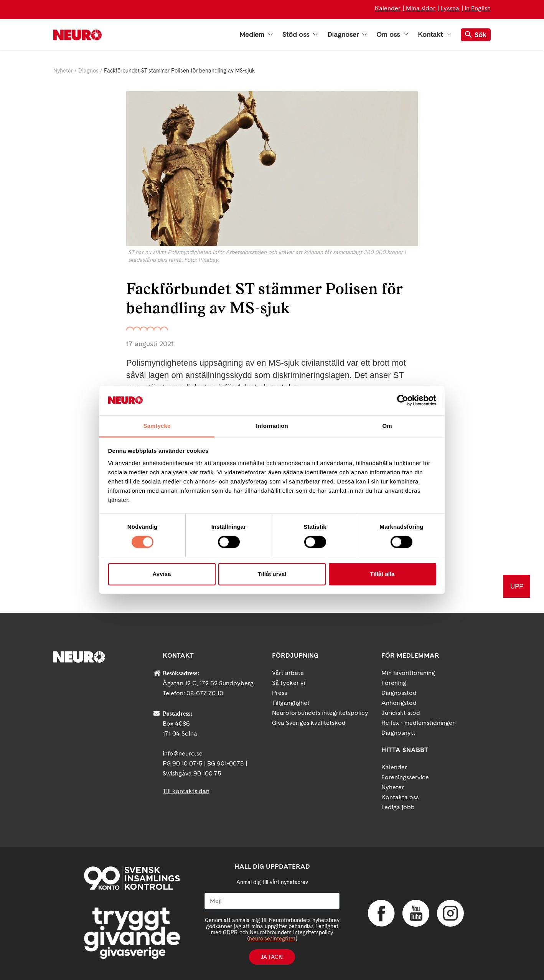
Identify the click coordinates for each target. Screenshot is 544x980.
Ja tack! (272, 957)
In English (478, 8)
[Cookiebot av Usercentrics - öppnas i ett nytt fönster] (403, 401)
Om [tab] (387, 426)
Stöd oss (300, 35)
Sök (476, 35)
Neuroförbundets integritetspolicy (320, 713)
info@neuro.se (183, 753)
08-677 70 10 (205, 693)
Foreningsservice (405, 777)
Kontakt (435, 35)
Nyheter (63, 71)
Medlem (256, 35)
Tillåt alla (382, 574)
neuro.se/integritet (272, 939)
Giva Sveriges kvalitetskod (309, 723)
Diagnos (88, 71)
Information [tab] (272, 426)
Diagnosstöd (399, 693)
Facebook (381, 913)
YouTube (416, 913)
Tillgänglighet (291, 703)
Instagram (450, 913)
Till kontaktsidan (186, 791)
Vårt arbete (288, 673)
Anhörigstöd (399, 703)
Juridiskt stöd (401, 713)
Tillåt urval (272, 574)
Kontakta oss (400, 797)
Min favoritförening (408, 673)
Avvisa (162, 574)
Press (279, 693)
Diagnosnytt (398, 733)
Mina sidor (421, 8)
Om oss (392, 35)
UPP (517, 586)
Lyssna (450, 8)
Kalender (388, 8)
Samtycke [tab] (157, 426)
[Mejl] (272, 901)
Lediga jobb (398, 807)
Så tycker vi (288, 683)
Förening (394, 683)
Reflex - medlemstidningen (419, 723)
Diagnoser (347, 35)
